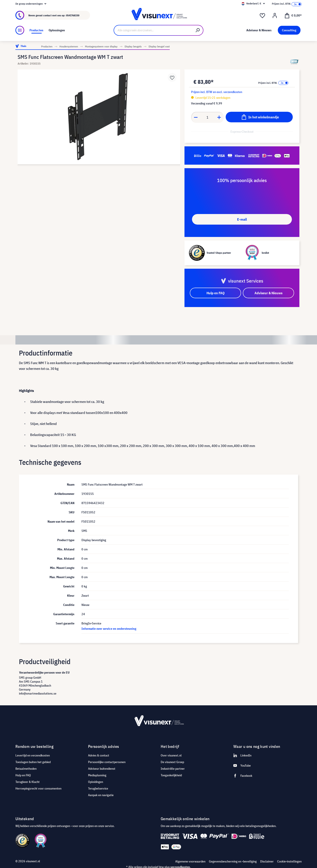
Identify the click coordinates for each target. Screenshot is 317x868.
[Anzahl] (208, 117)
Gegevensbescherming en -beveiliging (233, 861)
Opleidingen (96, 782)
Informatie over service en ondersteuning (109, 629)
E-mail (242, 219)
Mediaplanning (97, 775)
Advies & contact (99, 755)
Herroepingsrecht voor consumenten (38, 788)
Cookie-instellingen (289, 861)
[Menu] (20, 30)
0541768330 (73, 15)
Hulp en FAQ (23, 775)
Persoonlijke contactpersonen (107, 762)
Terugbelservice (98, 788)
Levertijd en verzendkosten (33, 755)
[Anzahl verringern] (196, 117)
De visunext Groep (172, 762)
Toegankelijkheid (171, 775)
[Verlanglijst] (262, 16)
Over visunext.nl (171, 755)
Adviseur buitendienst (102, 769)
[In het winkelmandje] (259, 117)
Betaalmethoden (26, 769)
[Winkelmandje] (293, 15)
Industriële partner (173, 769)
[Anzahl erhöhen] (219, 117)
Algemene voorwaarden (190, 861)
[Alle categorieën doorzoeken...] (153, 30)
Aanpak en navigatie (101, 795)
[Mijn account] (275, 16)
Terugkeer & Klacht (28, 782)
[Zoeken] (198, 30)
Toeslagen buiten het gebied (33, 762)
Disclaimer (267, 861)
